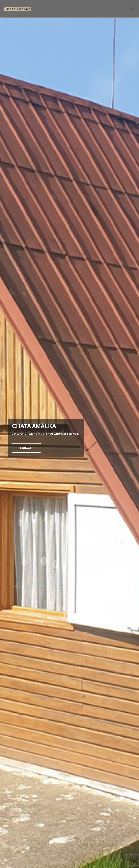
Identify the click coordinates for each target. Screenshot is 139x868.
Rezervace (25, 448)
